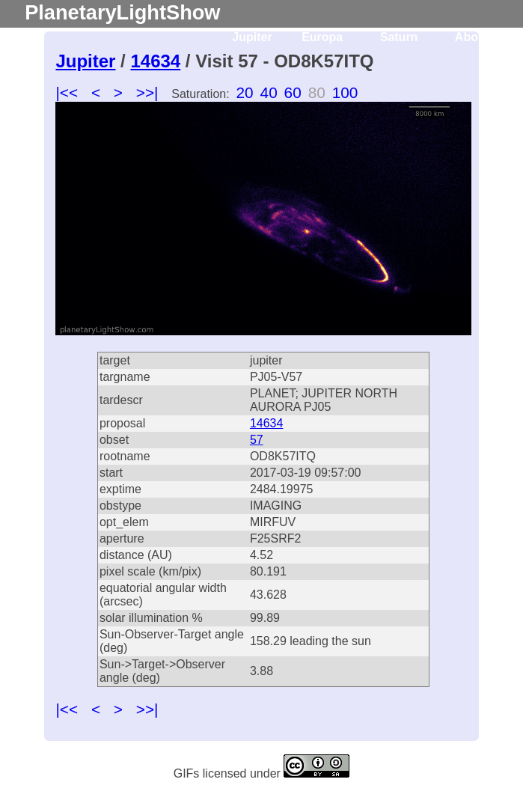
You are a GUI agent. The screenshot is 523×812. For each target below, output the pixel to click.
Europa (322, 37)
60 (293, 92)
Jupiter (252, 37)
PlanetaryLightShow (122, 12)
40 (269, 92)
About (472, 37)
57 (257, 440)
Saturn (399, 37)
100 (345, 92)
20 (245, 92)
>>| (147, 92)
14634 (155, 61)
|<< (67, 92)
